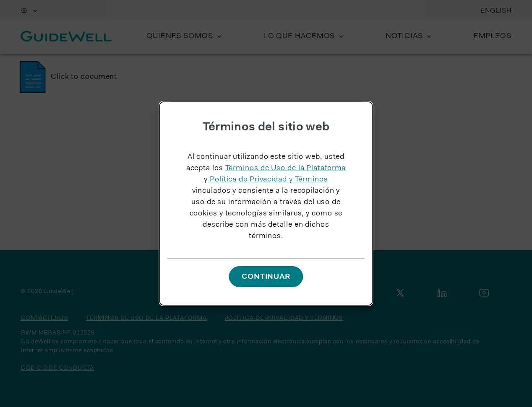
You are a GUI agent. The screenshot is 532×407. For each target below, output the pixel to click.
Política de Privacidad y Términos (269, 180)
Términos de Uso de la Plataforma (286, 169)
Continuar (266, 277)
